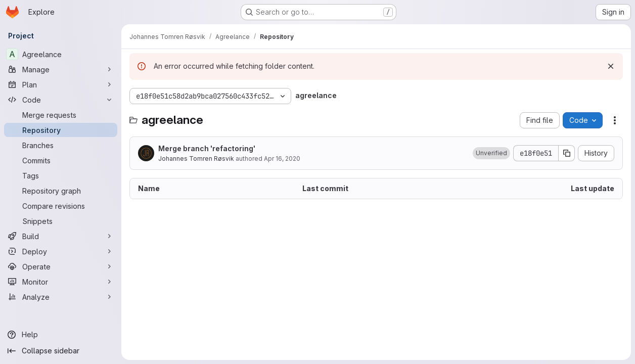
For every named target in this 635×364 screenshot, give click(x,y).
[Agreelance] (61, 54)
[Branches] (61, 145)
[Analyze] (61, 297)
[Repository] (61, 130)
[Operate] (61, 266)
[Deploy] (61, 251)
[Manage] (61, 69)
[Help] (61, 335)
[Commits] (61, 160)
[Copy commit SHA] (567, 153)
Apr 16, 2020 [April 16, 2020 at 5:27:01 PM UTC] (282, 158)
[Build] (61, 236)
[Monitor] (61, 282)
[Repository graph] (61, 191)
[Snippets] (61, 221)
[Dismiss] (611, 66)
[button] (491, 153)
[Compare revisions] (61, 206)
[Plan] (61, 84)
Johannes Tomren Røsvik (196, 158)
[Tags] (61, 175)
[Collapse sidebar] (61, 351)
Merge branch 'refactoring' (207, 148)
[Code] (61, 100)
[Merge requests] (61, 115)
